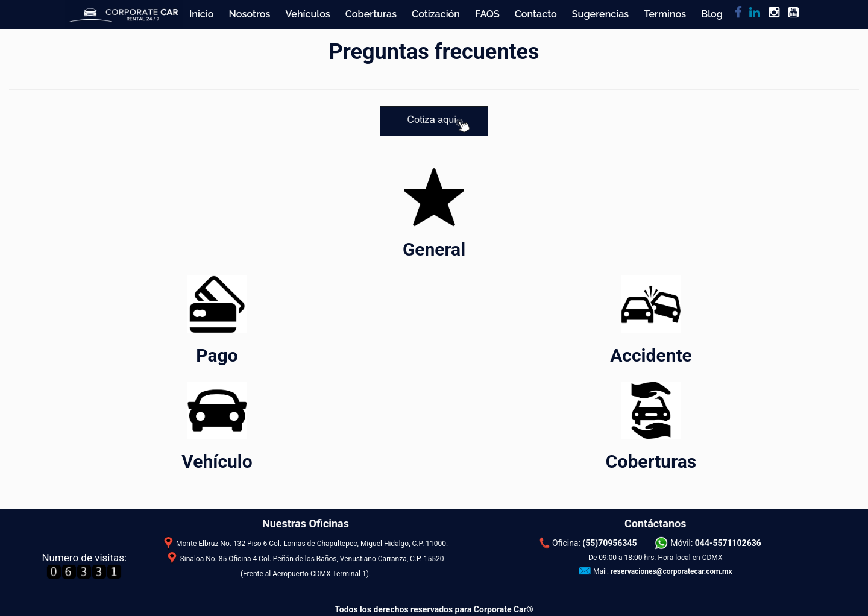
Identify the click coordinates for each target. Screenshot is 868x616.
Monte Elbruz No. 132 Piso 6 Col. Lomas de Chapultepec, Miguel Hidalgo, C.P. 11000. (312, 544)
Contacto (536, 14)
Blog (712, 14)
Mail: (663, 571)
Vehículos (307, 14)
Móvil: (716, 543)
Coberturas (371, 14)
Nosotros (250, 14)
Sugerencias (601, 14)
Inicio (202, 14)
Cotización (436, 14)
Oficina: (594, 543)
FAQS (487, 14)
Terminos (665, 14)
